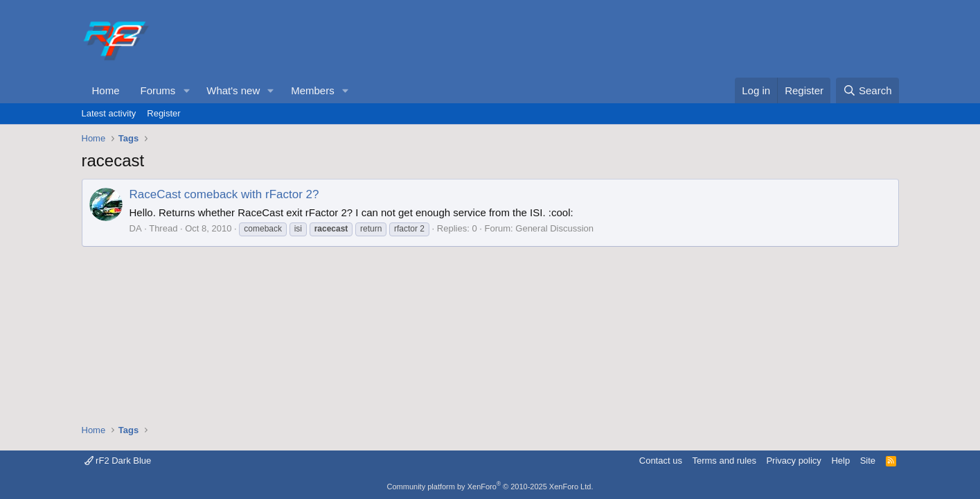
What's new (233, 90)
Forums (158, 90)
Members (313, 90)
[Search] (867, 90)
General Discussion (554, 228)
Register (163, 113)
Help (840, 461)
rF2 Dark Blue (118, 461)
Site (868, 461)
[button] (186, 90)
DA (136, 228)
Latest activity (109, 113)
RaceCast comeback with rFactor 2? (224, 194)
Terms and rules (724, 461)
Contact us (661, 461)
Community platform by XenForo (490, 487)
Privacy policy (793, 461)
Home (106, 90)
